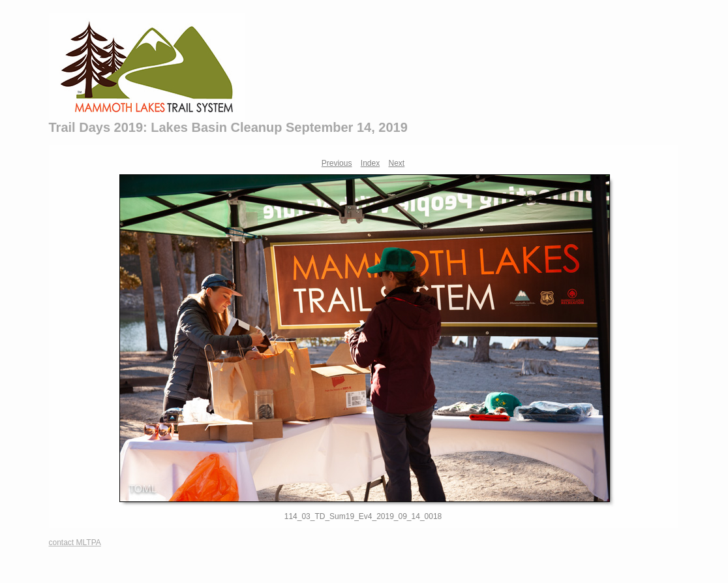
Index (370, 163)
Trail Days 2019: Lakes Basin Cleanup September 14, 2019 (228, 127)
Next (397, 163)
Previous (337, 163)
